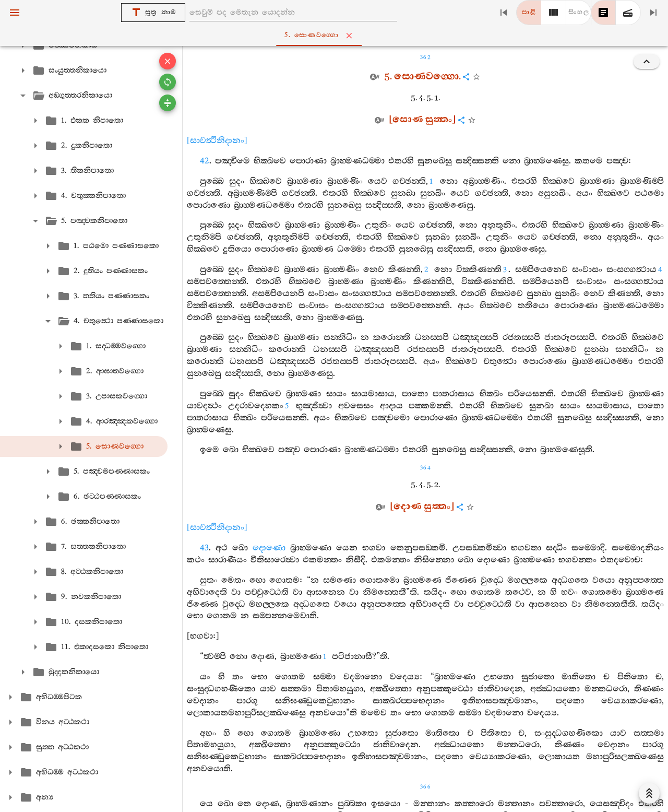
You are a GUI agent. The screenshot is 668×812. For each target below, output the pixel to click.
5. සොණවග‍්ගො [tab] (336, 36)
